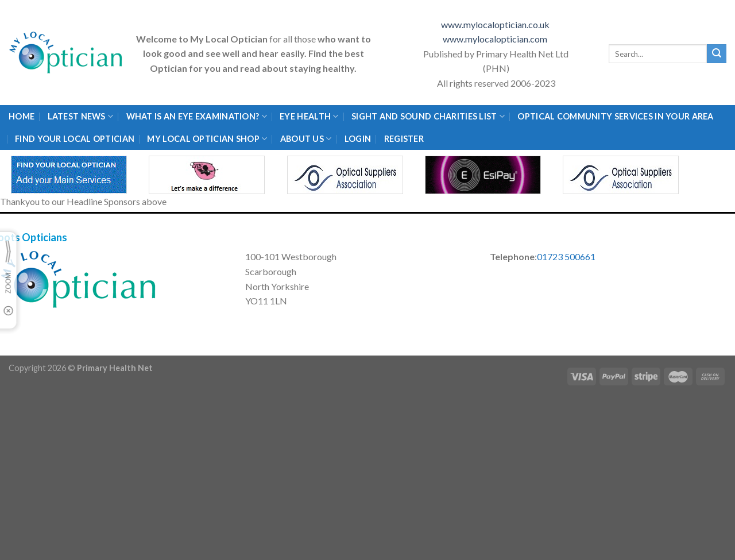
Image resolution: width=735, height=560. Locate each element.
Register (404, 139)
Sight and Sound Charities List (428, 116)
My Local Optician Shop (207, 139)
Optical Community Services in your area (615, 116)
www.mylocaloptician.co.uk (496, 24)
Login (358, 139)
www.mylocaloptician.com (496, 39)
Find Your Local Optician (75, 139)
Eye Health (309, 116)
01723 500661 (566, 256)
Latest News (81, 116)
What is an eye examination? (197, 116)
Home (22, 116)
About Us (306, 139)
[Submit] (717, 54)
